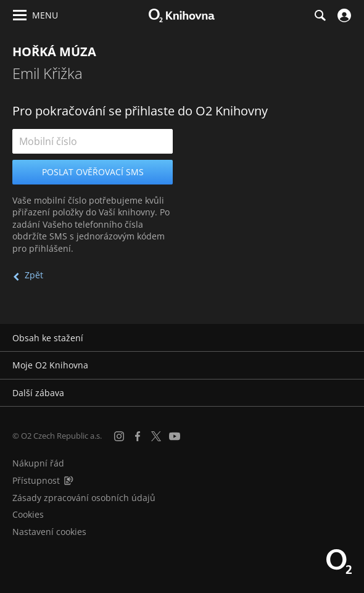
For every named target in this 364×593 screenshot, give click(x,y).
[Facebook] (138, 436)
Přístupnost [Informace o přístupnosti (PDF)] (36, 480)
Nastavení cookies (49, 532)
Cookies (28, 514)
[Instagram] (119, 436)
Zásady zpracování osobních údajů (84, 498)
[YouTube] (175, 436)
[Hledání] (320, 15)
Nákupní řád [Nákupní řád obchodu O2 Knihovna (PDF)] (38, 463)
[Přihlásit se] (343, 15)
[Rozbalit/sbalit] (347, 338)
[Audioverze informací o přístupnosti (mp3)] (68, 480)
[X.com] (156, 436)
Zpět (34, 275)
